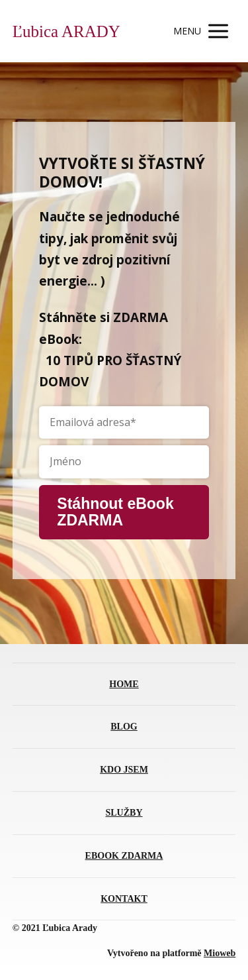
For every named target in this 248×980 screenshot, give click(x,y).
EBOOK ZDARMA (124, 856)
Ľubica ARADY (66, 31)
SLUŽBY (124, 813)
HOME (124, 684)
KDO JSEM (124, 770)
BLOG (124, 727)
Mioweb (220, 953)
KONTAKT (124, 899)
